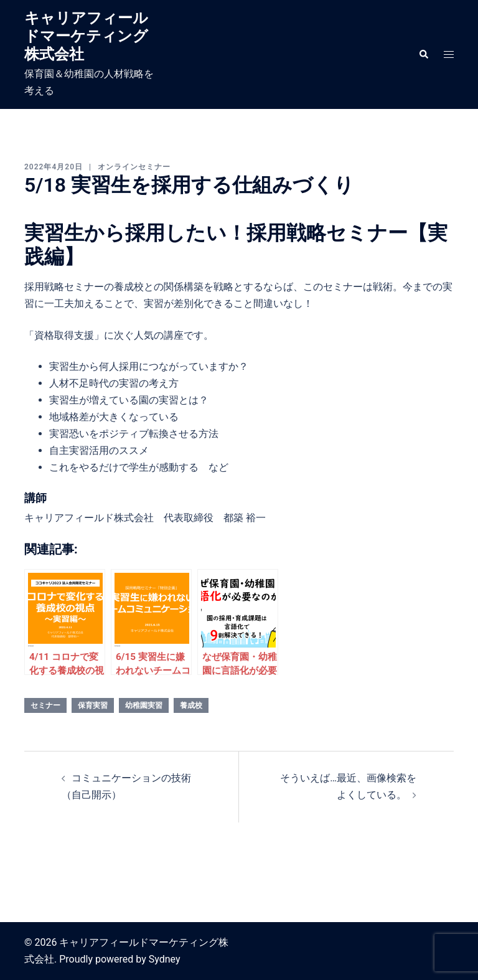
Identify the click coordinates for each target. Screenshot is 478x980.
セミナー (45, 705)
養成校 (191, 705)
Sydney (165, 959)
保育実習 (93, 705)
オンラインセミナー (134, 167)
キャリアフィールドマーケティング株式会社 (86, 36)
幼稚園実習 (144, 705)
